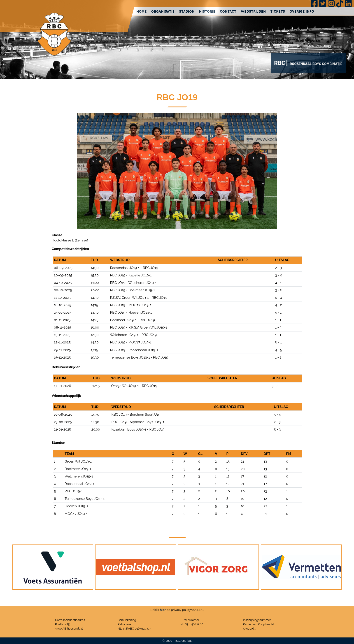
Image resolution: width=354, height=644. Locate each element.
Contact (228, 12)
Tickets (278, 12)
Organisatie (163, 12)
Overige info (302, 12)
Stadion (187, 12)
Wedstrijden (253, 12)
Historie (207, 12)
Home (142, 12)
